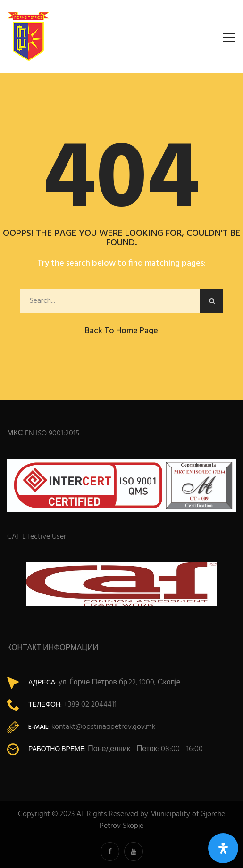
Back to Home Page (121, 331)
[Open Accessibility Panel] (223, 848)
